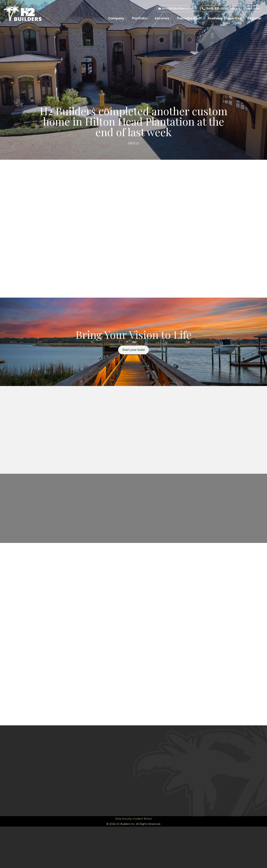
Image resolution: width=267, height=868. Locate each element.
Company (117, 18)
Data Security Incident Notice (133, 819)
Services (163, 18)
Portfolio (141, 18)
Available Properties (224, 18)
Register (254, 18)
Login (254, 9)
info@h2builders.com (176, 9)
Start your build (134, 350)
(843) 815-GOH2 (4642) (221, 9)
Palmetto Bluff (189, 18)
